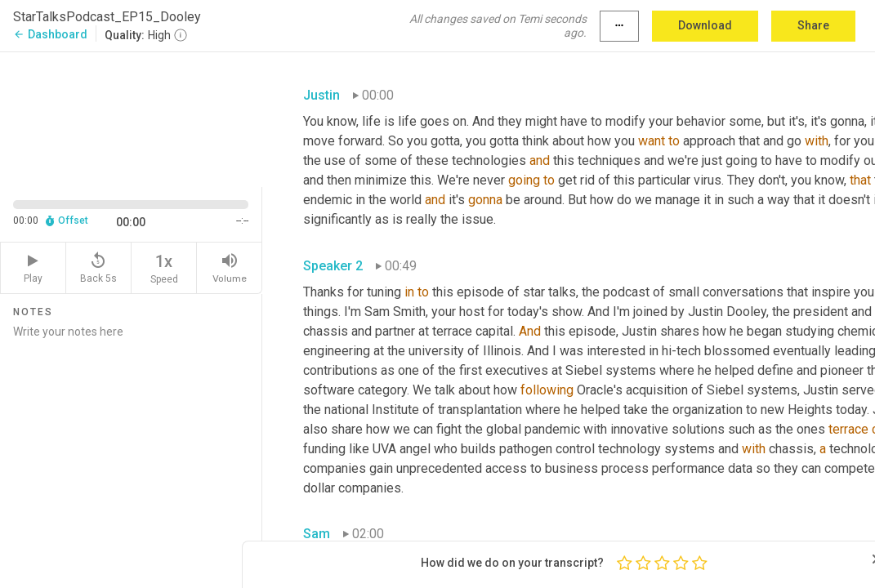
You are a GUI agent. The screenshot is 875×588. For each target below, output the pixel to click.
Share (813, 25)
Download (705, 25)
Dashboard (50, 34)
